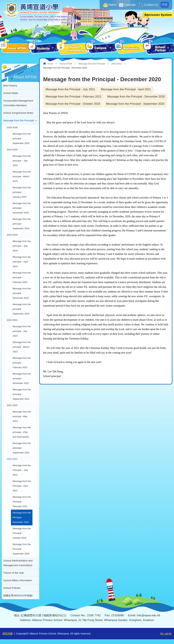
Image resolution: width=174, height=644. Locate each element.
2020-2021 (116, 64)
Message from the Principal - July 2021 (70, 89)
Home (112, 5)
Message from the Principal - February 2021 (74, 97)
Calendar (130, 5)
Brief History (10, 85)
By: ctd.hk (166, 634)
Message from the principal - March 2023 (22, 347)
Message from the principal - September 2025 (22, 139)
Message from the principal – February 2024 (22, 277)
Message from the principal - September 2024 (22, 224)
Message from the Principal (92, 64)
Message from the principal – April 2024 (22, 262)
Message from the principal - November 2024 (22, 208)
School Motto (11, 93)
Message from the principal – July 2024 (22, 246)
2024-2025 (12, 150)
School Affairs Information (18, 580)
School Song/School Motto (18, 113)
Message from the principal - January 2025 (22, 192)
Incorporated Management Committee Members (18, 103)
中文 (165, 5)
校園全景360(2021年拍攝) (18, 595)
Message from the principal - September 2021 (22, 448)
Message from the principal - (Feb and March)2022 (22, 432)
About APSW (66, 64)
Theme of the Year (14, 573)
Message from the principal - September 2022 (22, 394)
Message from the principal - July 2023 (22, 331)
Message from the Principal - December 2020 (136, 97)
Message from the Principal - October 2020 (73, 104)
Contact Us (151, 5)
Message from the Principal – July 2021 (22, 470)
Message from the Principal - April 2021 (126, 89)
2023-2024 (12, 235)
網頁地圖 (8, 634)
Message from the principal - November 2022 (22, 378)
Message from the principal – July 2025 (22, 161)
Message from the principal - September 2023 (22, 309)
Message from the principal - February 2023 (22, 363)
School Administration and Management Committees (18, 563)
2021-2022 (12, 405)
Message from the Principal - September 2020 (135, 104)
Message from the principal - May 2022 (22, 416)
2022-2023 (12, 320)
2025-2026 (12, 127)
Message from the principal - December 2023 (22, 293)
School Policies (12, 588)
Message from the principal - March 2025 (22, 176)
